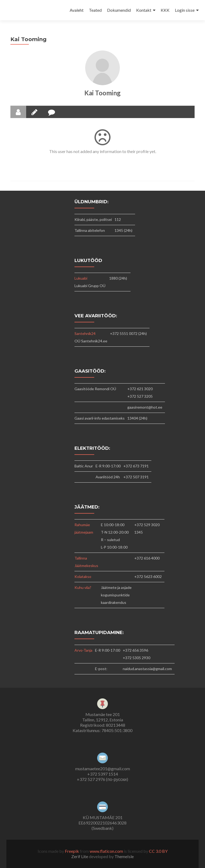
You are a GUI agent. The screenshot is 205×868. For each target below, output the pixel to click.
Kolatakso (83, 576)
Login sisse (185, 10)
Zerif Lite (80, 856)
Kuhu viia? (83, 587)
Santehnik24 (85, 333)
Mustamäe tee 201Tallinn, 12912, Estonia (103, 717)
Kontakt (144, 10)
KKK (165, 10)
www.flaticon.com (106, 851)
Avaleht (77, 10)
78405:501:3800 (117, 730)
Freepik (72, 851)
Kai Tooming (102, 93)
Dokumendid (119, 10)
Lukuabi (81, 278)
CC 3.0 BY (158, 851)
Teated (95, 10)
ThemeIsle (124, 856)
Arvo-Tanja (83, 650)
